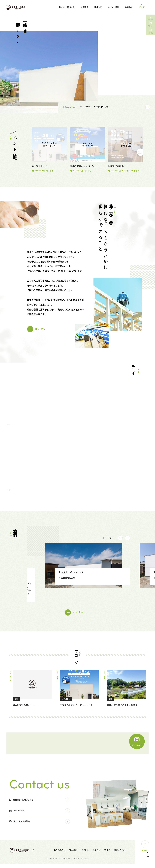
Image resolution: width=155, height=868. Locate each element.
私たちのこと (60, 854)
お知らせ (129, 7)
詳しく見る (42, 328)
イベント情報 (113, 7)
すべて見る (79, 616)
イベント (85, 854)
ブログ (141, 7)
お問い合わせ (120, 854)
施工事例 (84, 7)
